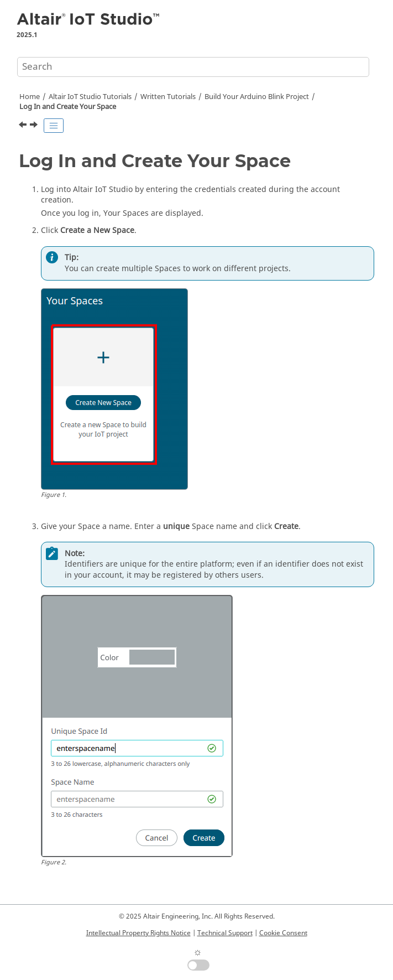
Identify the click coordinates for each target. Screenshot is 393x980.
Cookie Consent (283, 933)
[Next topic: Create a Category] (35, 126)
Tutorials (90, 97)
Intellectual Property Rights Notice (138, 933)
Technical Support (225, 933)
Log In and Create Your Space (68, 107)
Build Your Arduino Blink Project (257, 97)
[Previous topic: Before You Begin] (24, 126)
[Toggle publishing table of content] (54, 126)
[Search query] (193, 67)
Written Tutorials (168, 97)
